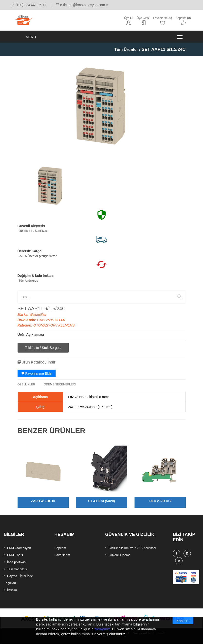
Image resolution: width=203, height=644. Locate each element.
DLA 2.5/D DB (160, 504)
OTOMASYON (45, 329)
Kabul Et (183, 621)
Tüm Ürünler (125, 53)
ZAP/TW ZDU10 (43, 504)
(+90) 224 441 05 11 (29, 5)
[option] (50, 189)
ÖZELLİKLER (26, 388)
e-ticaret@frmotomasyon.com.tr (82, 5)
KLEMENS (66, 329)
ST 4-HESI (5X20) (101, 504)
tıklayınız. (103, 629)
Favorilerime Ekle (37, 377)
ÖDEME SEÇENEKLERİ (60, 388)
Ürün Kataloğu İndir (39, 366)
